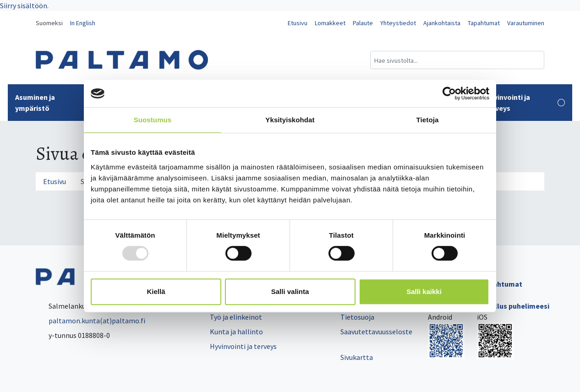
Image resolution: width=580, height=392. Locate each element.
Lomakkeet (330, 23)
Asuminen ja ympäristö (57, 103)
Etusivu (298, 23)
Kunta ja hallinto (236, 332)
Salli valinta (290, 291)
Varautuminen (526, 23)
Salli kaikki (424, 291)
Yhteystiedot (398, 23)
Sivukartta (357, 357)
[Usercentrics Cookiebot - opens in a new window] (449, 93)
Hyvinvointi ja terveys (525, 103)
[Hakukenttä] (457, 60)
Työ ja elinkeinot (236, 317)
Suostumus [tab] (153, 120)
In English (83, 23)
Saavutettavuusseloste (376, 332)
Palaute (363, 23)
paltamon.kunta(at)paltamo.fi (90, 321)
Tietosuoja (357, 317)
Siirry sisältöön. (24, 5)
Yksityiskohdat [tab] (290, 120)
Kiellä (156, 291)
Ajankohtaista (442, 23)
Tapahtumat (484, 23)
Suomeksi (49, 23)
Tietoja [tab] (428, 120)
